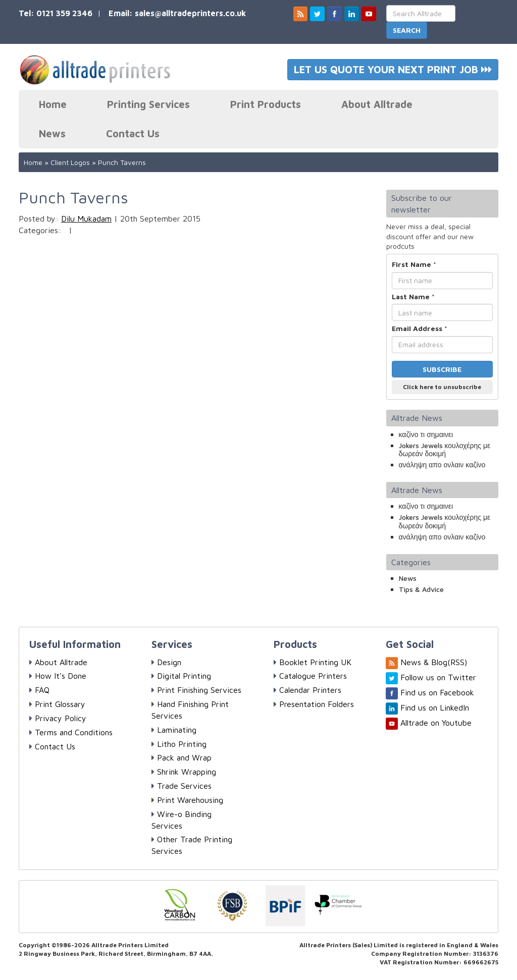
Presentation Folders (314, 704)
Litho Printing (179, 744)
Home (53, 104)
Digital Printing (181, 676)
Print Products (266, 104)
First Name (414, 264)
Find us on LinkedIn (435, 707)
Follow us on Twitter (438, 677)
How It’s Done (58, 676)
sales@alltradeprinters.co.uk (190, 13)
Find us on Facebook (437, 692)
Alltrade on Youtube (436, 723)
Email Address (420, 328)
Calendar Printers (307, 690)
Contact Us (133, 133)
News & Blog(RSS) (434, 662)
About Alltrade (377, 104)
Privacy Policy (58, 718)
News (52, 133)
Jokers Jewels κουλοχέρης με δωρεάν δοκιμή (445, 450)
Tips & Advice (421, 589)
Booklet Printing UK (313, 662)
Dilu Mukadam (86, 219)
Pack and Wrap (182, 757)
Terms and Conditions (71, 732)
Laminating (174, 730)
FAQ (39, 690)
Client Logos (70, 162)
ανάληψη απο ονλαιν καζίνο (442, 465)
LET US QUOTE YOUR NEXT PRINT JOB (393, 69)
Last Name (413, 296)
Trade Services (182, 786)
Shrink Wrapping (184, 772)
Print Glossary (57, 704)
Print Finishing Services (196, 690)
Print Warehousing (187, 800)
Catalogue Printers (310, 676)
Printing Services (148, 104)
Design (166, 662)
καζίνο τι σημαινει (426, 434)
